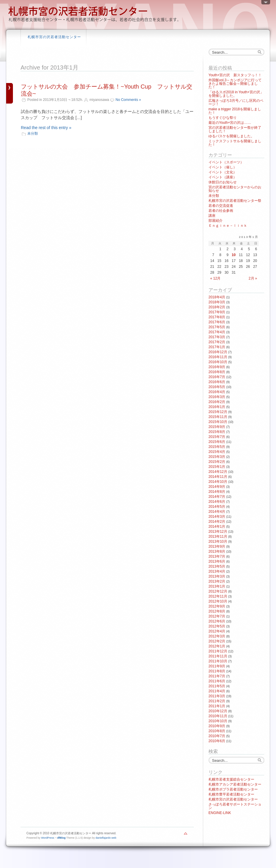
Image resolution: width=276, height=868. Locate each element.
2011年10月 (218, 661)
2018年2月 (217, 307)
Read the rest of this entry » (46, 128)
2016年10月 (218, 362)
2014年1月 (217, 527)
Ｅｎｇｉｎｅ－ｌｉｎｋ (228, 226)
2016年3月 (217, 397)
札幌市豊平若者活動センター (231, 794)
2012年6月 (217, 621)
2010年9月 (217, 726)
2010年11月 (218, 716)
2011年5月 (217, 686)
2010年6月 (217, 741)
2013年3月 (217, 576)
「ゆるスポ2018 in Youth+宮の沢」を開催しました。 (236, 94)
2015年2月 (217, 462)
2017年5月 (217, 327)
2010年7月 (217, 736)
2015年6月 (217, 442)
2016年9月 (217, 367)
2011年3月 (217, 696)
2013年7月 (217, 556)
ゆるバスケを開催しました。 (231, 136)
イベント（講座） (223, 177)
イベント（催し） (223, 167)
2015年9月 (217, 427)
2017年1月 (217, 347)
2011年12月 (218, 651)
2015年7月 (217, 437)
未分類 (33, 133)
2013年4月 (217, 571)
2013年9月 (217, 546)
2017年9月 (217, 312)
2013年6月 (217, 561)
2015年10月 (218, 422)
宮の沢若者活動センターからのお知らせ (235, 189)
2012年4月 (217, 631)
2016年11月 (218, 357)
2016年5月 (217, 387)
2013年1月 (217, 586)
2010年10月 (218, 721)
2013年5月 (217, 566)
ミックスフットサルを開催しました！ (235, 143)
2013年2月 (217, 581)
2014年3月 (217, 517)
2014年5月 (217, 507)
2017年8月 (217, 317)
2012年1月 (217, 646)
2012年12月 (218, 591)
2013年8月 (217, 551)
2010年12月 (218, 711)
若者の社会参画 (221, 211)
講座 (212, 216)
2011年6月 (217, 681)
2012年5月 (217, 626)
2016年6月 (217, 382)
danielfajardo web (106, 838)
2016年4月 (217, 392)
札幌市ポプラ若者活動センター (233, 789)
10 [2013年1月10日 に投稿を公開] (234, 255)
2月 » (253, 278)
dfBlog (62, 838)
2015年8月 (217, 432)
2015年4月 (217, 452)
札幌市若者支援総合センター (231, 779)
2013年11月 (218, 537)
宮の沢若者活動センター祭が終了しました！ (235, 129)
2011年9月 (217, 666)
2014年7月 (217, 497)
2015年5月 (217, 447)
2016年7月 (217, 377)
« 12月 (215, 278)
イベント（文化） (223, 172)
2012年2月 (217, 641)
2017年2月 (217, 342)
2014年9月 (217, 487)
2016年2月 (217, 402)
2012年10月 (218, 601)
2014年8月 (217, 492)
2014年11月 (218, 477)
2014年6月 (217, 502)
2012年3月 (217, 636)
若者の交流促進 (221, 206)
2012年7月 (217, 616)
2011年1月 (217, 706)
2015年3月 (217, 457)
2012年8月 (217, 611)
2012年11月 (218, 596)
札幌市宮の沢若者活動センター (54, 37)
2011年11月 (218, 656)
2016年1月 (217, 407)
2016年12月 (218, 352)
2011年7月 (217, 676)
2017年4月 (217, 332)
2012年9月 (217, 606)
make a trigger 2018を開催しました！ (235, 111)
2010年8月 (217, 731)
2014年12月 (218, 472)
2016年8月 (217, 372)
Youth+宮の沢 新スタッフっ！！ (235, 75)
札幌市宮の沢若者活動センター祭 (235, 201)
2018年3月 (217, 302)
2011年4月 (217, 691)
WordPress (48, 838)
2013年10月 (218, 542)
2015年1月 (217, 467)
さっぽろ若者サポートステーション (235, 806)
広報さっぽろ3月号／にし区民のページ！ (236, 102)
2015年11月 (218, 417)
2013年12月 (218, 532)
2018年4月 (217, 297)
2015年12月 (218, 412)
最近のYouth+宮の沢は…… (230, 123)
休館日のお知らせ (223, 182)
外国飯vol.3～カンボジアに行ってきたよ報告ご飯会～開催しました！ (235, 84)
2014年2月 (217, 522)
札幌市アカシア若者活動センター (235, 784)
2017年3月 (217, 337)
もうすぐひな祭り (223, 118)
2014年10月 (218, 482)
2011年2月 (217, 701)
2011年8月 (217, 671)
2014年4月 (217, 512)
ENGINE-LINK (220, 813)
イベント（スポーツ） (226, 162)
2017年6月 (217, 322)
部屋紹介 (216, 221)
